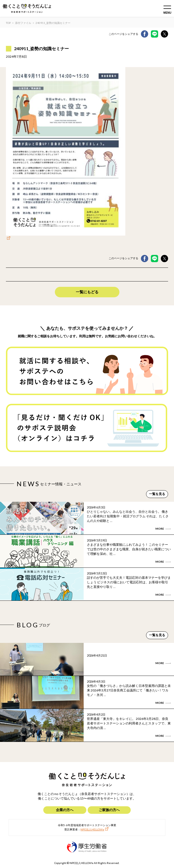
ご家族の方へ (109, 810)
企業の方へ (65, 810)
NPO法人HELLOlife (92, 829)
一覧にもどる (87, 292)
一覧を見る (157, 494)
